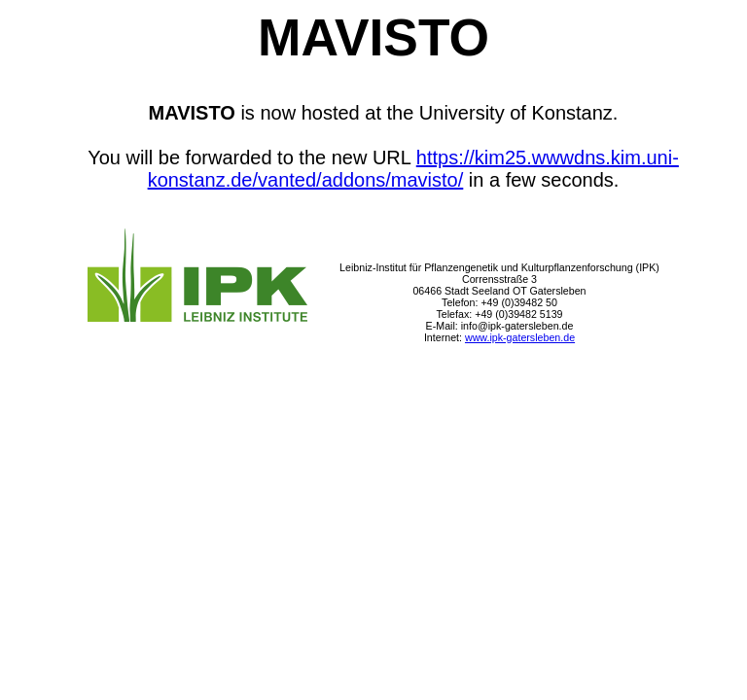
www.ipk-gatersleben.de (520, 337)
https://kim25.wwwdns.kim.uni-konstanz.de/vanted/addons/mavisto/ (413, 169)
